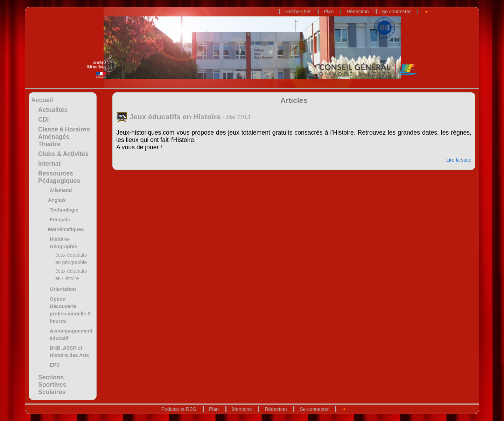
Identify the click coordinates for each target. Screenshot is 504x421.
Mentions (242, 409)
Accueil (42, 100)
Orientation (63, 289)
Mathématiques (66, 229)
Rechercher (298, 12)
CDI (43, 120)
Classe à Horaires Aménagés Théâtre (64, 137)
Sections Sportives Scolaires (52, 385)
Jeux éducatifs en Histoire (169, 117)
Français (60, 220)
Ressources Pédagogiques (59, 177)
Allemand (61, 190)
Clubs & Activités (63, 154)
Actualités (53, 110)
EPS (55, 365)
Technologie (64, 210)
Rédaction (358, 12)
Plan (329, 12)
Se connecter (396, 12)
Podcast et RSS (179, 409)
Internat (50, 164)
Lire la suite (459, 160)
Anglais (57, 200)
